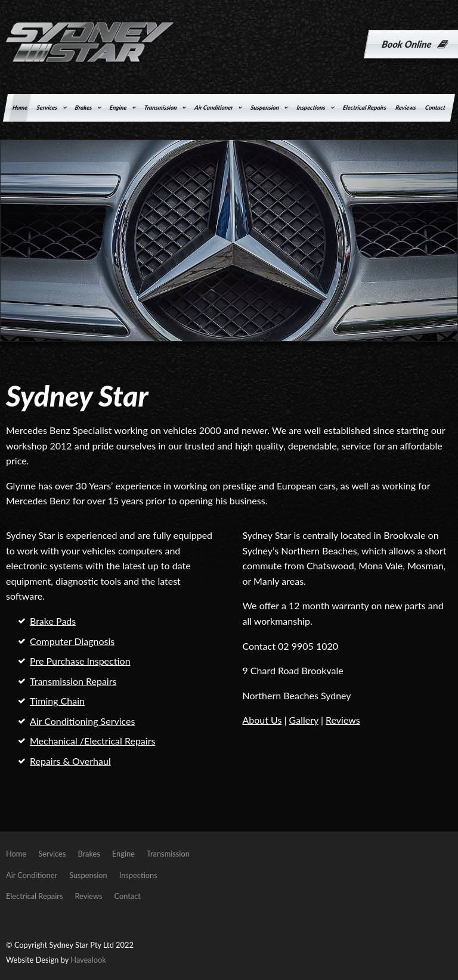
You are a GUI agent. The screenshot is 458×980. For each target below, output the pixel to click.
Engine (118, 107)
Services (47, 107)
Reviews (406, 107)
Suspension (265, 107)
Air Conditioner (214, 107)
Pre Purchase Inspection (80, 661)
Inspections (311, 107)
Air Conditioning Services (82, 721)
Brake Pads (53, 621)
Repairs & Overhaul (70, 761)
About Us (262, 720)
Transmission (161, 107)
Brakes (84, 107)
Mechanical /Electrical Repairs (92, 741)
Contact (435, 107)
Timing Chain (57, 701)
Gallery (304, 720)
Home (20, 107)
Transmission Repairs (73, 681)
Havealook (88, 960)
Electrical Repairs (365, 107)
